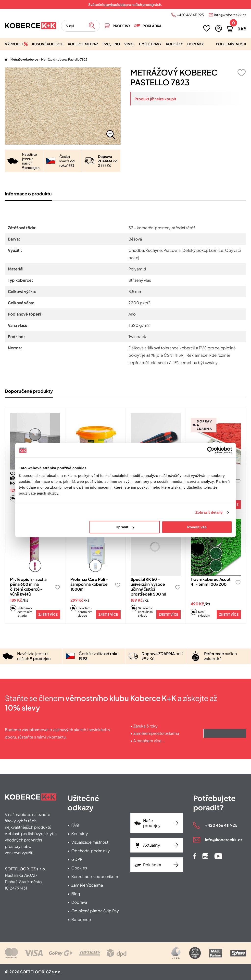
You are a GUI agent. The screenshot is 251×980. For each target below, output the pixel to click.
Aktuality (152, 845)
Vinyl (129, 44)
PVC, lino (111, 44)
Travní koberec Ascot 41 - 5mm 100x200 (211, 582)
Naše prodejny (152, 823)
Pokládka (152, 26)
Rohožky (174, 44)
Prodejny (122, 26)
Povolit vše (197, 527)
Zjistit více (48, 614)
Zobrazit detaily (209, 512)
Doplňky (195, 44)
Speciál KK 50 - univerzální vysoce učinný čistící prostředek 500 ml (148, 587)
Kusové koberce (48, 44)
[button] (219, 28)
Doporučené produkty (29, 391)
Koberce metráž (83, 44)
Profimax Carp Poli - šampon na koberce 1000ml (89, 584)
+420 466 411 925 (190, 15)
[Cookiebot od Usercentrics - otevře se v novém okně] (211, 450)
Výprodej (14, 44)
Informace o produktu (28, 194)
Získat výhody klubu (225, 733)
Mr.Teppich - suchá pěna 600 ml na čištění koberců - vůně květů (28, 587)
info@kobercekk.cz (230, 15)
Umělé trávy (150, 44)
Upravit (125, 527)
